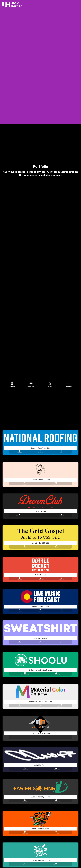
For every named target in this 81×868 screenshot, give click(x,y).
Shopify (50, 386)
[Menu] (70, 5)
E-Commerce (12, 386)
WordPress (31, 386)
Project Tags (69, 386)
